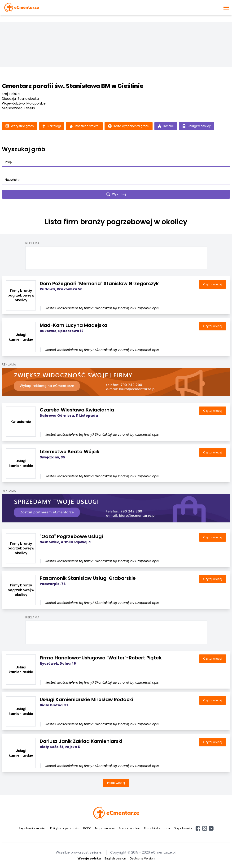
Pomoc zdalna (130, 828)
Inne (167, 828)
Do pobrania (183, 828)
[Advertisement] (116, 257)
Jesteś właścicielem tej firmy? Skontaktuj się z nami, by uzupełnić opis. (102, 308)
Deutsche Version (142, 858)
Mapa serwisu (105, 828)
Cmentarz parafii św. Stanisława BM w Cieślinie (73, 86)
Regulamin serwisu (33, 828)
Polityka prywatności (65, 828)
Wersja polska (89, 858)
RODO (87, 828)
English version (115, 858)
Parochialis (152, 828)
